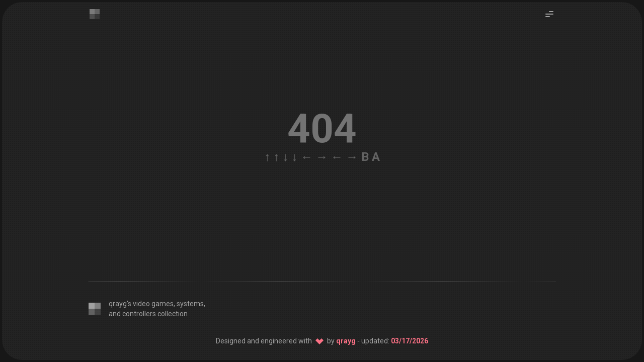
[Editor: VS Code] (440, 309)
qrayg (346, 341)
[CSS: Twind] (466, 309)
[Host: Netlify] (544, 309)
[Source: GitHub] (518, 309)
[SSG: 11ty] (492, 309)
